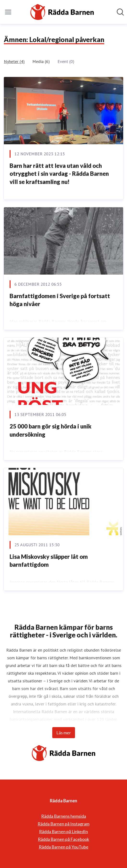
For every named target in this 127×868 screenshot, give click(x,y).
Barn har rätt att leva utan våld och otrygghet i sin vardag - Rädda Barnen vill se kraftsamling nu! (59, 174)
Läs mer (64, 733)
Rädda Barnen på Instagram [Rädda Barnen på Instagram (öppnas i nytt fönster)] (63, 824)
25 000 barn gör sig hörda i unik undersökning (51, 430)
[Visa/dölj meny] (8, 12)
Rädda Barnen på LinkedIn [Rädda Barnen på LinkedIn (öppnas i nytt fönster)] (63, 831)
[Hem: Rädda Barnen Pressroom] (62, 12)
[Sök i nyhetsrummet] (120, 12)
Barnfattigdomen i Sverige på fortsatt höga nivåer (60, 300)
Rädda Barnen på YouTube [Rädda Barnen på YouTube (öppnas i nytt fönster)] (64, 847)
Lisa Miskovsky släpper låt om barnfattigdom (49, 561)
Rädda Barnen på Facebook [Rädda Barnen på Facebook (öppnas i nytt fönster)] (63, 839)
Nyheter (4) (14, 61)
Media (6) (41, 61)
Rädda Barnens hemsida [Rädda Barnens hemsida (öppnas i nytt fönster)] (64, 816)
